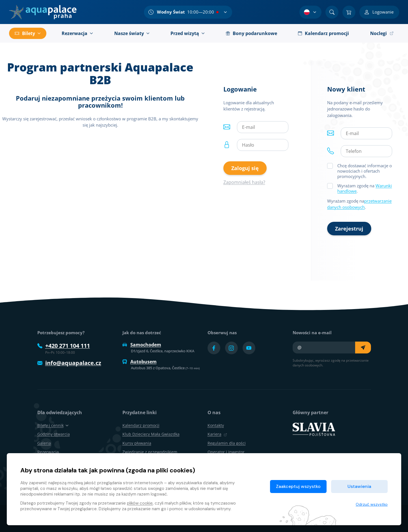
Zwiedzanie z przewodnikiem (150, 452)
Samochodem (142, 345)
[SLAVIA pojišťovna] (314, 429)
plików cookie (140, 503)
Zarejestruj (349, 229)
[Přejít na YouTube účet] (249, 348)
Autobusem (140, 362)
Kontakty (216, 425)
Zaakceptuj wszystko (298, 486)
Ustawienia (359, 486)
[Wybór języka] (310, 12)
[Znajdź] (332, 12)
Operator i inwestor (226, 452)
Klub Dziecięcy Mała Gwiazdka (151, 434)
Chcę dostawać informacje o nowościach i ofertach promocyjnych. (365, 171)
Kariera (217, 434)
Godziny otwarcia (54, 434)
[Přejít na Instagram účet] (231, 348)
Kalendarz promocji (141, 425)
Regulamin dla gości (227, 443)
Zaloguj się (245, 168)
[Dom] (43, 12)
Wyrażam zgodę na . (365, 188)
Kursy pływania (137, 443)
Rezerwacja (48, 452)
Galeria (44, 443)
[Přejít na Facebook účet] (214, 348)
